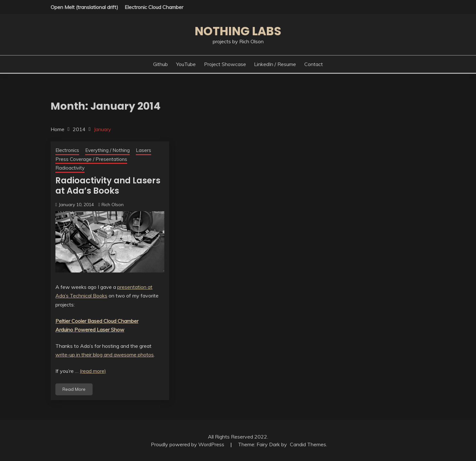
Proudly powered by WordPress (188, 444)
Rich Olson (113, 205)
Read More (74, 389)
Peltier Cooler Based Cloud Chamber (97, 321)
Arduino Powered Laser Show (90, 330)
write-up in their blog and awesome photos (105, 355)
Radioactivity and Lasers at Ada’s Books (108, 186)
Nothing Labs (238, 31)
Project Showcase (225, 64)
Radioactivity (70, 168)
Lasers (144, 150)
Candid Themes (308, 444)
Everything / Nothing (107, 150)
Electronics (67, 150)
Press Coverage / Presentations (91, 159)
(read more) (93, 371)
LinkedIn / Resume (275, 64)
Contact (314, 64)
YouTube (186, 64)
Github (160, 64)
